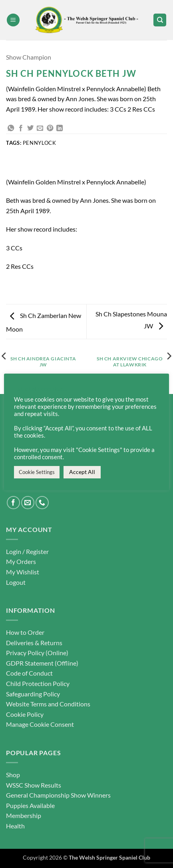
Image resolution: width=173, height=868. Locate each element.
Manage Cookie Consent (40, 724)
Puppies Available (30, 805)
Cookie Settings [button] (37, 472)
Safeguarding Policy (33, 694)
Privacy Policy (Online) (37, 653)
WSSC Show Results (34, 785)
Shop (13, 775)
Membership (24, 815)
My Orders (21, 561)
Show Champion (29, 57)
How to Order (25, 632)
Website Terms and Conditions (48, 704)
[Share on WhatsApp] (11, 128)
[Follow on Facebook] (13, 503)
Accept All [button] (82, 472)
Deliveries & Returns (34, 643)
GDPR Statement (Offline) (42, 663)
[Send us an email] (28, 503)
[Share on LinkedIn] (60, 128)
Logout (16, 582)
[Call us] (42, 503)
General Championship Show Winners (58, 795)
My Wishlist (23, 572)
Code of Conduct (29, 673)
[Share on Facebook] (21, 128)
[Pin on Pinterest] (50, 128)
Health (15, 826)
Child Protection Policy (38, 683)
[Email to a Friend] (40, 128)
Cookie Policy (25, 714)
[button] (13, 20)
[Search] (160, 20)
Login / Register (27, 551)
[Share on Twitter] (30, 128)
